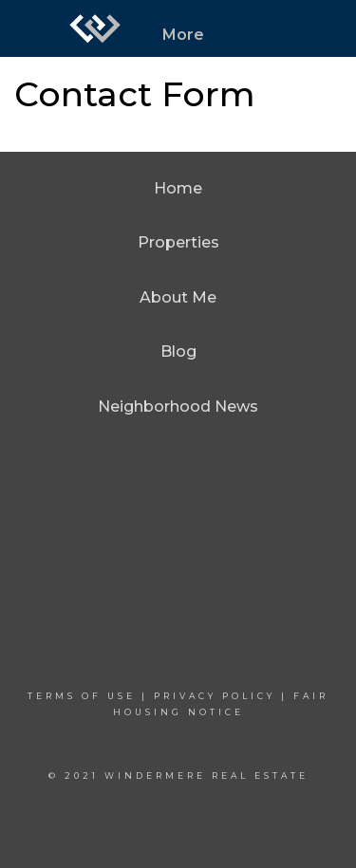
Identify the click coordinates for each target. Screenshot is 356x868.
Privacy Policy (215, 696)
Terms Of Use (82, 696)
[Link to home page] (95, 28)
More (183, 35)
